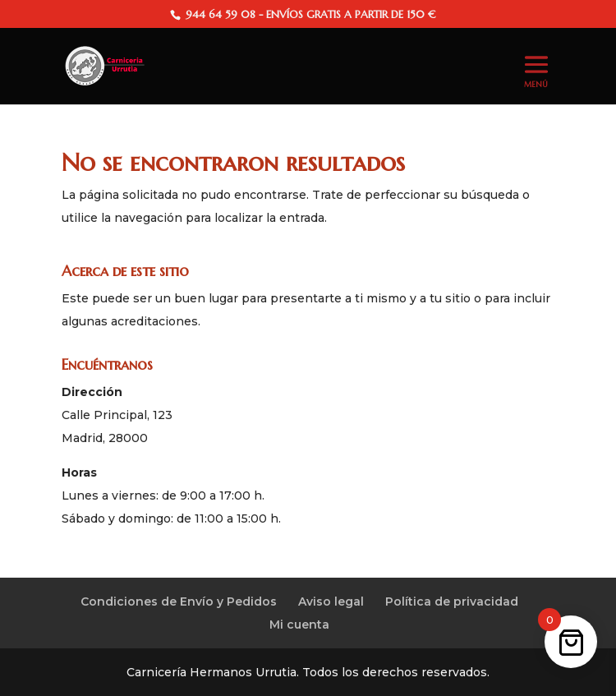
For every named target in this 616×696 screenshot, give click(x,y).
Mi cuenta (299, 625)
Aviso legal (331, 602)
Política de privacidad (452, 602)
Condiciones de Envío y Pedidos (179, 602)
